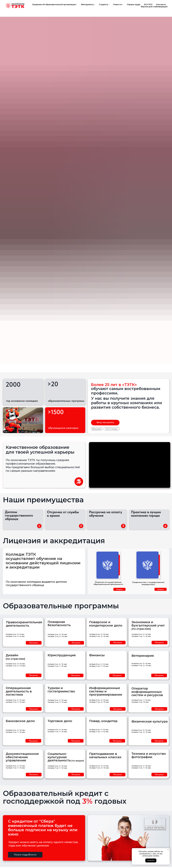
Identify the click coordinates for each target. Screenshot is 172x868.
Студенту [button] (103, 5)
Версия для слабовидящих (154, 7)
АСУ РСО (148, 5)
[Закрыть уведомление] (168, 850)
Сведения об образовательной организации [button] (54, 5)
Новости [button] (117, 5)
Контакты (161, 5)
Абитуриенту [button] (87, 5)
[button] (34, 643)
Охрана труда (134, 5)
